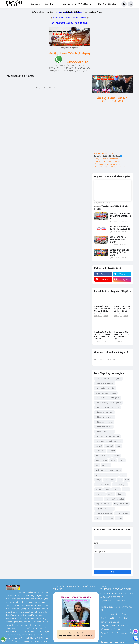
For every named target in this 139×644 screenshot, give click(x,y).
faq (97, 465)
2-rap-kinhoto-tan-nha (105, 388)
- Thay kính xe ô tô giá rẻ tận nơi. (106, 159)
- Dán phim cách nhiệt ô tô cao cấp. (107, 161)
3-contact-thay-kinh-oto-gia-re (108, 403)
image (98, 480)
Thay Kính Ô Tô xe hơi (115, 499)
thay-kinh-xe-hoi (122, 513)
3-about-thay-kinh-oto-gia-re (108, 398)
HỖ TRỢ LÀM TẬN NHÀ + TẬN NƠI (116, 629)
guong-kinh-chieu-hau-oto (106, 475)
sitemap (121, 494)
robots (126, 489)
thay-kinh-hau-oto (103, 504)
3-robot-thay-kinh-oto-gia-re (107, 436)
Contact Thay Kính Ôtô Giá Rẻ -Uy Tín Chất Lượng (119, 252)
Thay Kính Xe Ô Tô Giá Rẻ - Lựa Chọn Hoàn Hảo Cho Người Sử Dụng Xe (103, 335)
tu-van (119, 518)
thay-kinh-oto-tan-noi (105, 508)
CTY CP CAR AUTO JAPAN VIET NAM (117, 593)
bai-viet (99, 446)
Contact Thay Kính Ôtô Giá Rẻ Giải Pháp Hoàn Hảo (111, 208)
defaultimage (101, 460)
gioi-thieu (106, 465)
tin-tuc (98, 518)
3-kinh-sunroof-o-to (104, 427)
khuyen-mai (109, 480)
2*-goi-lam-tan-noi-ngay (106, 393)
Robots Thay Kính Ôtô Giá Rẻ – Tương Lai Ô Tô (120, 228)
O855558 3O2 (77, 62)
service (111, 494)
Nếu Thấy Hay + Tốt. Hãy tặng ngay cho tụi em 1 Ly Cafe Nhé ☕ (76, 634)
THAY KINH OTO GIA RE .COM (104, 153)
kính (127, 480)
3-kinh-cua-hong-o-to (105, 417)
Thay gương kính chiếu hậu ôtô (114, 626)
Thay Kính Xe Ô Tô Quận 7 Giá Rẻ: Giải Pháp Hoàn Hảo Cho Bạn (122, 335)
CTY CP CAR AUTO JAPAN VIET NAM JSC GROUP (119, 240)
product (116, 489)
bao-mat (109, 446)
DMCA (113, 460)
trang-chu (109, 518)
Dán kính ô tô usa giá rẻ (111, 622)
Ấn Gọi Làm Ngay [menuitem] (94, 12)
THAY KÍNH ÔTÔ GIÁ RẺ (14, 4)
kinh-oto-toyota (120, 484)
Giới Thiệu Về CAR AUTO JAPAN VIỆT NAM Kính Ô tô (120, 216)
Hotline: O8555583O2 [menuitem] (68, 12)
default (117, 456)
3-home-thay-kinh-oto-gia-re (108, 407)
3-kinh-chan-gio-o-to (104, 412)
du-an (122, 460)
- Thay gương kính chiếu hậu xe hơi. (107, 164)
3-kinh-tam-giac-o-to (104, 431)
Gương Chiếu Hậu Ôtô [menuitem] (42, 12)
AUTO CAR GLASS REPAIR (112, 597)
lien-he (98, 489)
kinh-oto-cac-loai (103, 484)
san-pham (100, 494)
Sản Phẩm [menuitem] (50, 4)
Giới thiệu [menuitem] (35, 4)
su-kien (99, 499)
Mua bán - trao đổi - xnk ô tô (113, 614)
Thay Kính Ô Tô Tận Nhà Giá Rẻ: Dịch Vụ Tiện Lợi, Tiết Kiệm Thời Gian (102, 310)
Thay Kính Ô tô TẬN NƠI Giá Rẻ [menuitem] (76, 4)
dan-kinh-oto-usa (103, 456)
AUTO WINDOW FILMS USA (113, 601)
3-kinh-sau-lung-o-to (104, 422)
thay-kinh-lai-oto (121, 504)
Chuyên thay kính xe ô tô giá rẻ (114, 618)
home (123, 475)
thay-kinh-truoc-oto (104, 513)
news (107, 489)
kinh (120, 480)
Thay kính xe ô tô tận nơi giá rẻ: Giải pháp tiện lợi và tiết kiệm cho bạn (122, 310)
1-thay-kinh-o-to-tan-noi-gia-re (108, 378)
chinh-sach (100, 451)
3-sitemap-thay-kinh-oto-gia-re (109, 441)
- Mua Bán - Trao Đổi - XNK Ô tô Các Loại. (110, 167)
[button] (124, 4)
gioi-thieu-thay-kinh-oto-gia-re (108, 470)
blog (118, 446)
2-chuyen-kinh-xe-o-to (105, 383)
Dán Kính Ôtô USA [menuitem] (107, 4)
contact (111, 451)
